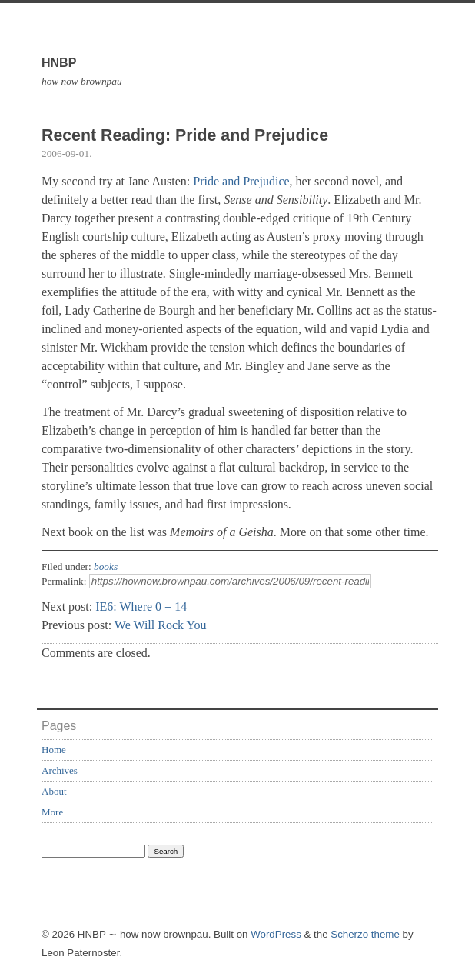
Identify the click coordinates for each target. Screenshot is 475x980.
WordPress (276, 934)
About (54, 791)
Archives (60, 770)
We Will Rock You (161, 625)
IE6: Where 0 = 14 (141, 607)
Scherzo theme (365, 934)
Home (54, 750)
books (106, 567)
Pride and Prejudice (241, 181)
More (52, 812)
